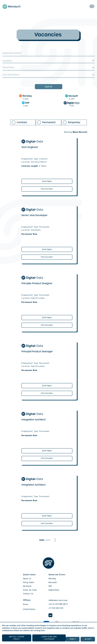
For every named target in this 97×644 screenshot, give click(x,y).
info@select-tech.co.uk (58, 600)
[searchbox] (48, 68)
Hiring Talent (29, 582)
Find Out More (47, 189)
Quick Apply (47, 181)
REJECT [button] (73, 639)
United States (29, 609)
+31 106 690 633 (56, 608)
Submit (48, 87)
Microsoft (53, 582)
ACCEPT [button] (88, 639)
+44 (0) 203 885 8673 (58, 604)
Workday (52, 579)
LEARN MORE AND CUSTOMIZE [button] (49, 638)
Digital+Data (54, 590)
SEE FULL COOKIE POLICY (17, 638)
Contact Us (28, 594)
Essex (26, 604)
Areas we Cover (30, 590)
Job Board (27, 586)
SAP (50, 586)
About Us (27, 579)
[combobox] (48, 61)
